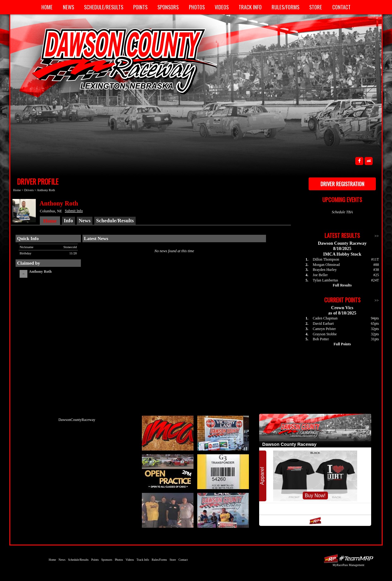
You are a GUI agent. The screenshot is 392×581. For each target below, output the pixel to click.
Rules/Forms (285, 7)
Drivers (29, 190)
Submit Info (74, 211)
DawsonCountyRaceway (77, 420)
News (68, 7)
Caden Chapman (325, 318)
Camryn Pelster (324, 329)
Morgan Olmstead (326, 265)
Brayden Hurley (325, 270)
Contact (341, 7)
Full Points (342, 344)
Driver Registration (342, 184)
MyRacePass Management (348, 565)
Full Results (342, 285)
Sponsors (168, 7)
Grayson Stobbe (325, 334)
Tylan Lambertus (325, 280)
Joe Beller (320, 275)
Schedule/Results (104, 7)
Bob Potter (321, 339)
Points (140, 7)
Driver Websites (348, 558)
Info (68, 221)
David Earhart (323, 324)
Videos (222, 7)
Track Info (250, 7)
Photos (197, 7)
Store (316, 7)
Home (47, 7)
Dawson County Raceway (118, 61)
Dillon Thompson (326, 259)
